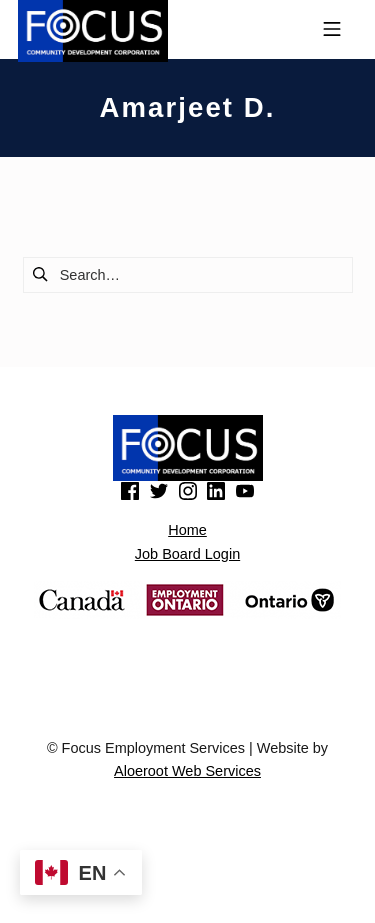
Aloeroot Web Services (187, 771)
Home (187, 530)
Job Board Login (187, 554)
